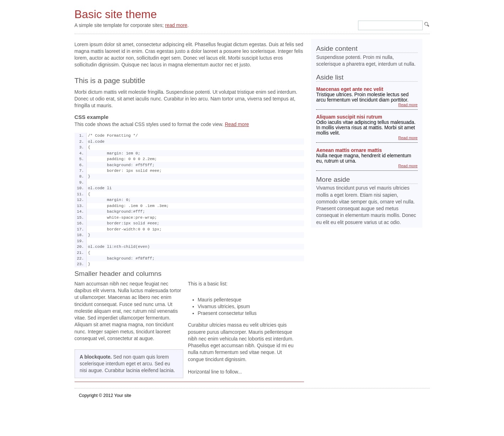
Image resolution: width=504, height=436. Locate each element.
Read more (237, 124)
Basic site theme (116, 14)
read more (176, 25)
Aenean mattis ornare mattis (349, 150)
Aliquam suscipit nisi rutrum (349, 117)
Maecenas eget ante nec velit (350, 89)
